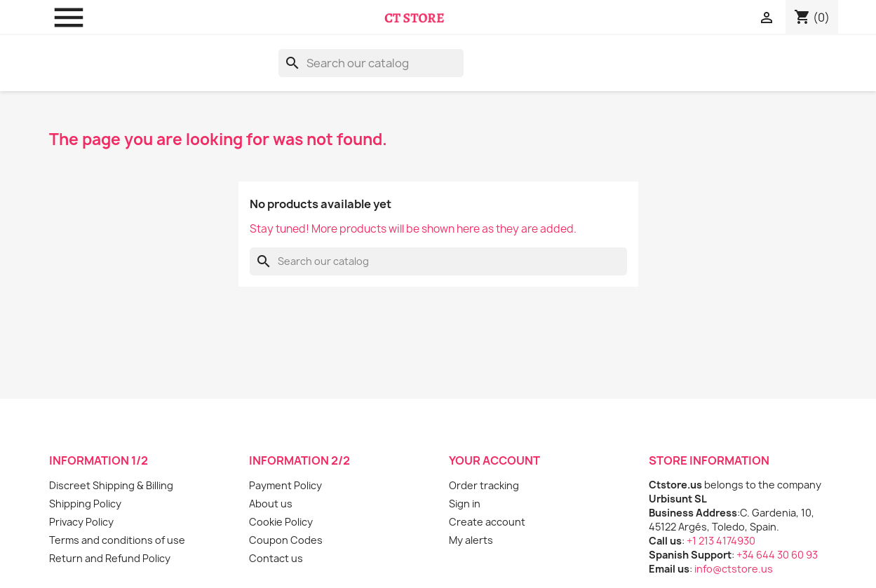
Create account (487, 522)
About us (271, 504)
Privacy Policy (81, 522)
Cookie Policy (281, 522)
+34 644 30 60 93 (777, 555)
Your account (494, 460)
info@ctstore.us (734, 569)
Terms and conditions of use (117, 540)
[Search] (371, 63)
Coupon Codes (286, 540)
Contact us (276, 558)
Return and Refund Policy (110, 558)
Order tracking (484, 485)
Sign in (465, 504)
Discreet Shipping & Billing (111, 485)
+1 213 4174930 (721, 541)
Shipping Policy (85, 504)
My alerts (471, 540)
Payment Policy (285, 485)
